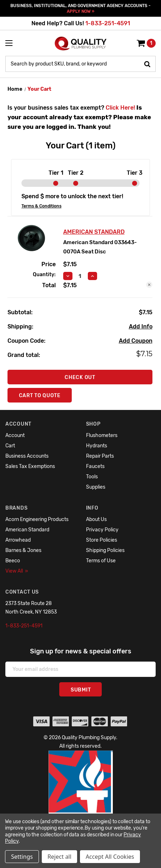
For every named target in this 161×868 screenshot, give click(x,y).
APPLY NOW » (80, 11)
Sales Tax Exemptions (30, 466)
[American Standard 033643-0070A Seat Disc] (80, 276)
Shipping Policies (105, 550)
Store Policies (102, 540)
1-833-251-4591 (108, 23)
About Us (96, 519)
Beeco (13, 561)
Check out (80, 377)
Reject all (59, 857)
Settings (22, 857)
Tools (92, 477)
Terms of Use (101, 561)
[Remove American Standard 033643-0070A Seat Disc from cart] (149, 285)
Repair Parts (100, 456)
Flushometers (102, 435)
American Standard (27, 530)
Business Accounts (27, 456)
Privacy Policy (102, 530)
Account (15, 435)
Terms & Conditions (41, 206)
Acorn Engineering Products (37, 519)
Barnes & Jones (23, 550)
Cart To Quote (40, 396)
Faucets (95, 466)
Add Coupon (136, 341)
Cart (10, 446)
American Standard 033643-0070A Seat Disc (100, 247)
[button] (81, 804)
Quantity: (44, 275)
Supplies (96, 487)
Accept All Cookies (110, 857)
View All (17, 571)
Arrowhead (18, 540)
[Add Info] (141, 327)
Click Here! (120, 108)
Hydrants (97, 446)
